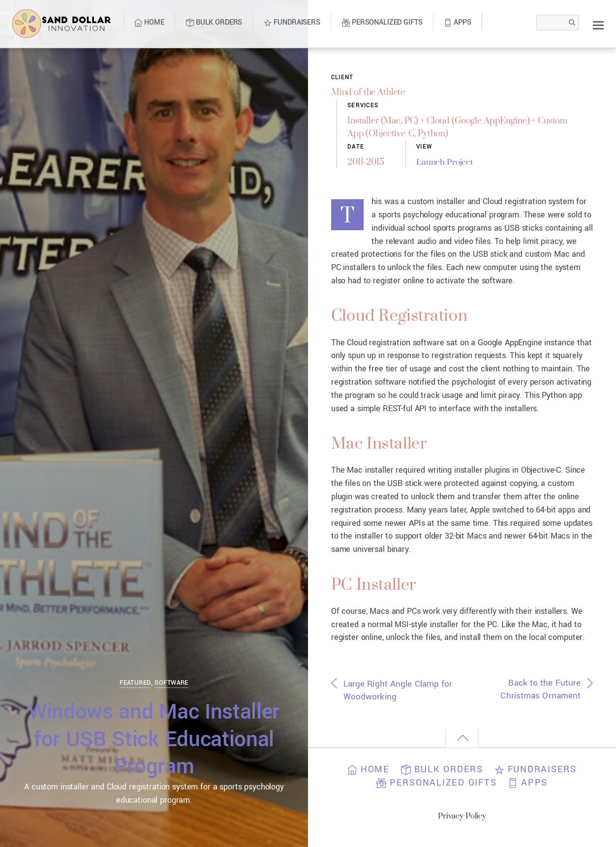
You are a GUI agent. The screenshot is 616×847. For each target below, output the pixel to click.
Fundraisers (292, 22)
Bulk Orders (214, 22)
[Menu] (598, 25)
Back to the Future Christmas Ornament (539, 693)
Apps (457, 22)
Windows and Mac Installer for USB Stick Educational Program (154, 739)
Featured (135, 682)
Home (149, 22)
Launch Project (450, 163)
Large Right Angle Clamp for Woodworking (394, 694)
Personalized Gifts (382, 22)
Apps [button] (530, 786)
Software (171, 682)
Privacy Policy (462, 819)
